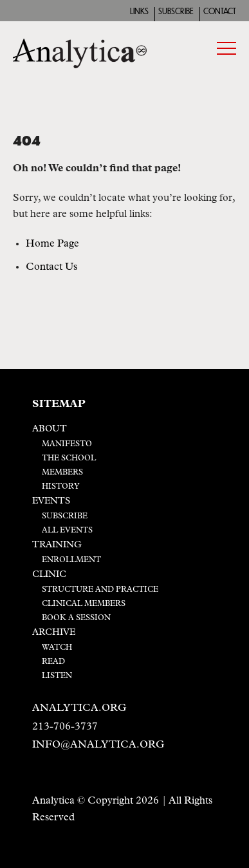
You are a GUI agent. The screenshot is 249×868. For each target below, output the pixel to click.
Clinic (49, 575)
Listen (57, 676)
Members (62, 473)
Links (139, 12)
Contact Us (51, 267)
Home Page (52, 244)
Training (57, 545)
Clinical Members (84, 604)
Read (53, 662)
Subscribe (176, 12)
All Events (67, 531)
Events (51, 501)
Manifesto (67, 444)
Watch (57, 648)
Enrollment (71, 560)
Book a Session (76, 618)
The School (69, 458)
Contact (220, 12)
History (61, 487)
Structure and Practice (100, 590)
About (50, 429)
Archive (54, 633)
